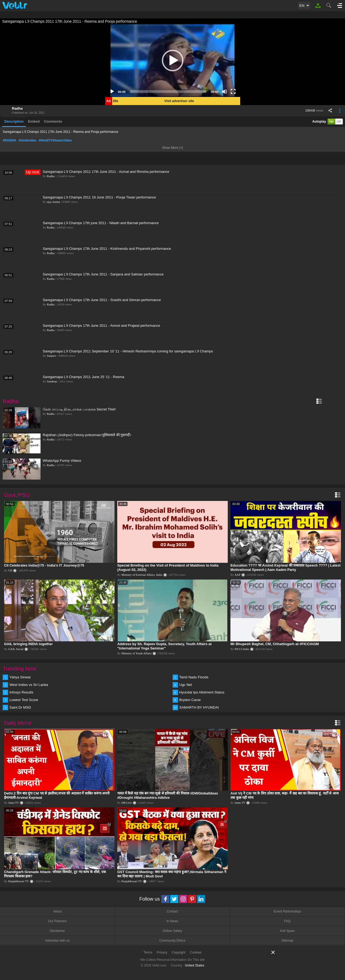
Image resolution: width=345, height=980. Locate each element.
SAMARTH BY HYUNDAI (199, 707)
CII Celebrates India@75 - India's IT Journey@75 (44, 565)
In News (172, 921)
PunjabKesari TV (19, 881)
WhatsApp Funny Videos (62, 461)
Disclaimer (57, 931)
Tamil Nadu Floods (194, 677)
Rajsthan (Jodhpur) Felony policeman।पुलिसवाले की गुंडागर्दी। (87, 435)
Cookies (196, 952)
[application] (173, 60)
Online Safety (172, 931)
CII (10, 570)
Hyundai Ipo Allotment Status (202, 692)
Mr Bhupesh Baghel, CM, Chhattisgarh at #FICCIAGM (275, 644)
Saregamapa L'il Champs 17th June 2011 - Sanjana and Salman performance (103, 274)
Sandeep (52, 381)
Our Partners (57, 921)
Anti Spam (287, 931)
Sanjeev (52, 356)
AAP (237, 575)
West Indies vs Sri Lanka (29, 685)
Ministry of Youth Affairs (137, 653)
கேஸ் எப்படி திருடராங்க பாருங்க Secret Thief (79, 409)
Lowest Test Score (24, 700)
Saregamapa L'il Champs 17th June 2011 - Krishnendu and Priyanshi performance (107, 249)
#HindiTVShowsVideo (55, 140)
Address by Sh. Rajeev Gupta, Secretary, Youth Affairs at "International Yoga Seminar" (164, 646)
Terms (148, 952)
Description (14, 121)
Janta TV (14, 803)
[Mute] (225, 92)
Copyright (178, 952)
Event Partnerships (287, 911)
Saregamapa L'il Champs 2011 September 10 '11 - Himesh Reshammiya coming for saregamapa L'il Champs (128, 351)
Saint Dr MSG (20, 707)
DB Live (127, 803)
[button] (173, 60)
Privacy (162, 952)
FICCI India (242, 649)
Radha (17, 108)
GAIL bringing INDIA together (29, 644)
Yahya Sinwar (20, 677)
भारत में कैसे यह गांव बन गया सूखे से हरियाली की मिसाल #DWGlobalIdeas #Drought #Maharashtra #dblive (168, 795)
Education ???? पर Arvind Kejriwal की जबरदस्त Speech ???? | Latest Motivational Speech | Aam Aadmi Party (286, 568)
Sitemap (287, 941)
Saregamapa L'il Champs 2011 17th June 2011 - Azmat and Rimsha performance (106, 172)
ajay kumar (54, 202)
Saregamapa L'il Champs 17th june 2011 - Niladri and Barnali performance (101, 223)
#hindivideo (27, 140)
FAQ (287, 921)
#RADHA (9, 140)
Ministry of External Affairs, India (142, 575)
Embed (34, 121)
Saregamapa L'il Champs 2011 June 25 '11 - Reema (83, 377)
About (57, 911)
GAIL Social (16, 649)
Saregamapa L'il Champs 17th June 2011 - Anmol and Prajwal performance (101, 326)
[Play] (112, 92)
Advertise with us (57, 941)
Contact (172, 911)
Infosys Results (21, 692)
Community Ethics (172, 941)
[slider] (168, 92)
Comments (53, 121)
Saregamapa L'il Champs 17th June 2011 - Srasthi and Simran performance (102, 300)
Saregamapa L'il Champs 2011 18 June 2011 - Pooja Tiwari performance (99, 197)
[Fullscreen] (233, 92)
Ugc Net (186, 685)
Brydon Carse (190, 700)
